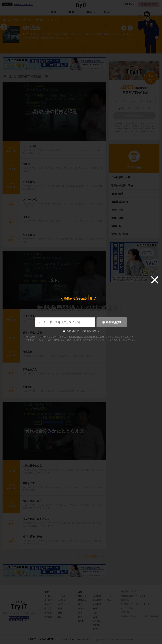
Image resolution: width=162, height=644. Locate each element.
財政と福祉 (117, 218)
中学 (47, 592)
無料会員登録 (149, 4)
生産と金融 (117, 210)
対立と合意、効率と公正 (36, 519)
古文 (109, 596)
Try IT (81, 4)
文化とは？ (29, 316)
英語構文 (82, 600)
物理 (95, 608)
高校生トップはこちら (23, 5)
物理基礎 (97, 596)
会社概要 (125, 600)
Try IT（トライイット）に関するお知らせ (140, 616)
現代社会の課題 (120, 234)
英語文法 (82, 596)
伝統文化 (28, 352)
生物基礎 (97, 604)
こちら (141, 131)
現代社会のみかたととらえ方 (54, 431)
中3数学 (48, 617)
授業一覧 (125, 612)
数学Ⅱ (81, 608)
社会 (107, 12)
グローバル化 (30, 146)
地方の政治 (117, 194)
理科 (89, 12)
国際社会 (116, 226)
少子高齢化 (29, 182)
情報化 (26, 164)
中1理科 (62, 596)
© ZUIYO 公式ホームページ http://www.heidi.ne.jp (60, 639)
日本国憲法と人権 (121, 177)
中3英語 (48, 604)
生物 (95, 617)
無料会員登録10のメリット (133, 596)
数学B (81, 621)
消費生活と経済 (120, 202)
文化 (54, 280)
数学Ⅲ (81, 613)
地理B (95, 629)
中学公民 (134, 167)
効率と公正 (29, 483)
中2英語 (48, 600)
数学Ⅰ (81, 604)
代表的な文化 (30, 369)
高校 (80, 592)
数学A (81, 617)
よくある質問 (127, 608)
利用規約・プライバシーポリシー (136, 604)
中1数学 (48, 608)
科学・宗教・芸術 (32, 333)
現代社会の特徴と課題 (54, 112)
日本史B (97, 621)
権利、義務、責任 (32, 501)
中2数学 (48, 613)
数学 (72, 12)
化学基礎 (97, 600)
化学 (95, 613)
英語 (54, 12)
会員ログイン (129, 4)
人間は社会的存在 (32, 466)
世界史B (97, 625)
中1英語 (48, 596)
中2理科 (62, 600)
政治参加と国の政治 (122, 185)
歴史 (60, 613)
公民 (60, 617)
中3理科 (62, 604)
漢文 (109, 600)
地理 (60, 608)
